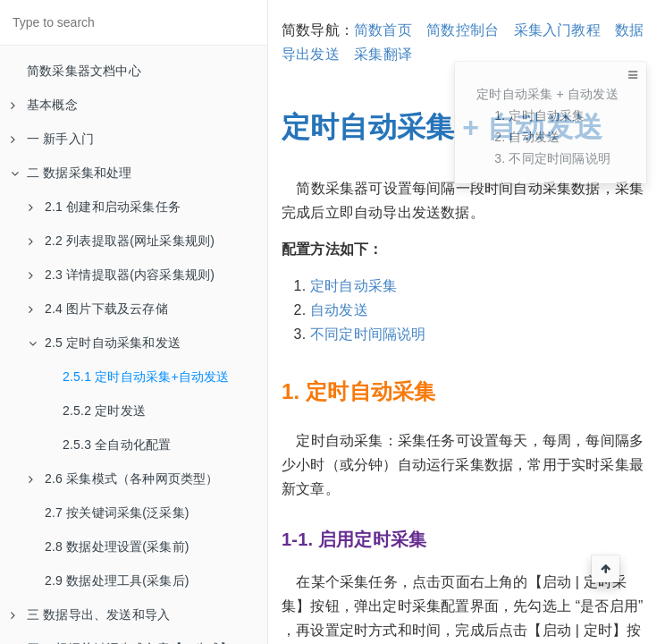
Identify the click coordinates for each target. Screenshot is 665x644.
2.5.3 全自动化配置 (117, 445)
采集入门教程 (557, 30)
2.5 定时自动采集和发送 (105, 343)
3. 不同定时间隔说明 (552, 158)
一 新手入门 (52, 139)
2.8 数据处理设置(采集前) (117, 547)
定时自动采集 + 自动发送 (547, 94)
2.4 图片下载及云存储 (98, 309)
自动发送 (339, 310)
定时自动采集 (354, 286)
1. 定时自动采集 (539, 115)
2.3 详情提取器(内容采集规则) (122, 275)
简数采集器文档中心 (84, 71)
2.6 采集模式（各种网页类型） (124, 479)
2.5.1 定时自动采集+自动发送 (146, 377)
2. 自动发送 (527, 137)
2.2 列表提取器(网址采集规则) (122, 241)
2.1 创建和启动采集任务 (105, 207)
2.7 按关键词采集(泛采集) (117, 513)
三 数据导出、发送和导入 (90, 614)
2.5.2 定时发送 (104, 411)
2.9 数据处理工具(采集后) (117, 580)
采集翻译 (383, 54)
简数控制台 (463, 30)
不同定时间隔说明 (368, 334)
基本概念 (44, 105)
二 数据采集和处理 (72, 173)
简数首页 (383, 30)
